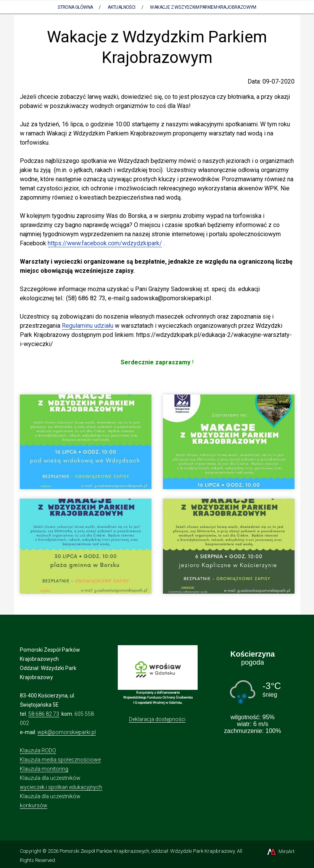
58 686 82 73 (44, 714)
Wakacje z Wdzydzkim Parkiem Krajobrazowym (203, 7)
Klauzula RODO (38, 750)
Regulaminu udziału (88, 326)
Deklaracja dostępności (157, 719)
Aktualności (121, 7)
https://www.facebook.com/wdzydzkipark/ (105, 243)
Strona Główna (75, 7)
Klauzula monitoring (44, 769)
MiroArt (280, 851)
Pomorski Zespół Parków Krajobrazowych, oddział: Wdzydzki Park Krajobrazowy (147, 851)
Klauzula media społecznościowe (60, 760)
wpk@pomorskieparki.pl (67, 732)
